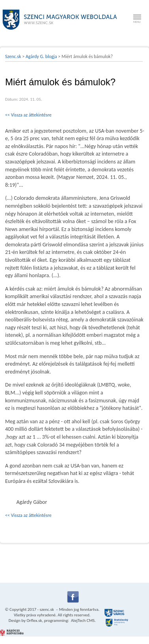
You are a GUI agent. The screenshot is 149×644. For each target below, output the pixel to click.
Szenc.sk (13, 56)
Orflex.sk (34, 621)
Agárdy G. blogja (41, 56)
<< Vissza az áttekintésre (28, 115)
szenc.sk (47, 609)
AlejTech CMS (83, 621)
